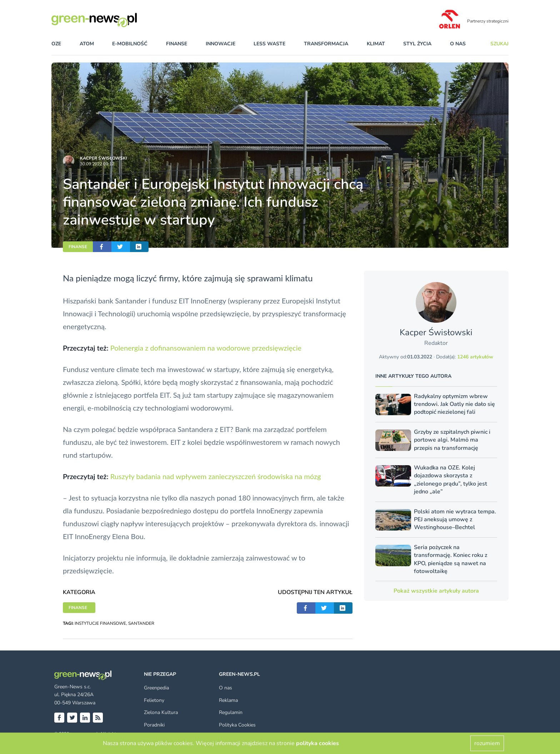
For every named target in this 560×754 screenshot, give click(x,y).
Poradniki (154, 725)
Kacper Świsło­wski (103, 158)
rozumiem (487, 743)
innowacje (221, 44)
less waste (269, 44)
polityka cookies (317, 743)
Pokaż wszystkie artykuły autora (436, 591)
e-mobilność (130, 44)
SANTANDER (141, 623)
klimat (376, 44)
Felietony (154, 700)
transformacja (326, 44)
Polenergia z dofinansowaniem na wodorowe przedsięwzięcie (206, 348)
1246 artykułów (475, 357)
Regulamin (231, 712)
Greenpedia (156, 688)
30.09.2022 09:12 (97, 164)
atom (87, 44)
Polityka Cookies (237, 725)
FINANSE (78, 247)
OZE (56, 44)
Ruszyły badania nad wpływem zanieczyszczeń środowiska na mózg (216, 476)
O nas (458, 44)
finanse (177, 44)
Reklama (228, 700)
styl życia (417, 44)
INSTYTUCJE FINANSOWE (100, 623)
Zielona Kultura (161, 712)
